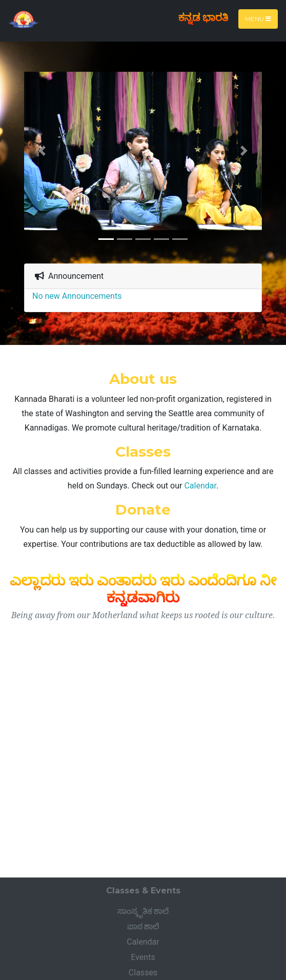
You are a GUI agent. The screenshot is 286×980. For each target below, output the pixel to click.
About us (143, 379)
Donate (143, 509)
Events (143, 957)
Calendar (200, 486)
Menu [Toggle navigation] (258, 19)
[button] (42, 151)
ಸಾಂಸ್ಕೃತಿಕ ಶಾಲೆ (143, 911)
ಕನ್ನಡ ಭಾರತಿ (203, 17)
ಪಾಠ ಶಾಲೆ (143, 926)
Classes (143, 452)
